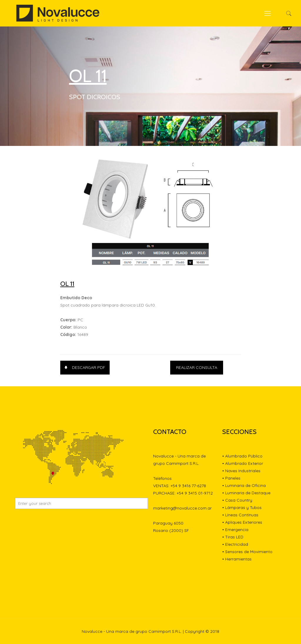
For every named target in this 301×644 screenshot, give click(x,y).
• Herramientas (237, 559)
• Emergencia (235, 530)
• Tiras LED (233, 537)
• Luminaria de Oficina (244, 485)
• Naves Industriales (241, 471)
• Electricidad (235, 544)
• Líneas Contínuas (240, 515)
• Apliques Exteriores (242, 522)
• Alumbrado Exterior (243, 463)
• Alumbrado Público (242, 456)
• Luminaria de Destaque (246, 493)
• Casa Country (237, 500)
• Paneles (231, 478)
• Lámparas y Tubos (242, 507)
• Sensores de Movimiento (247, 552)
